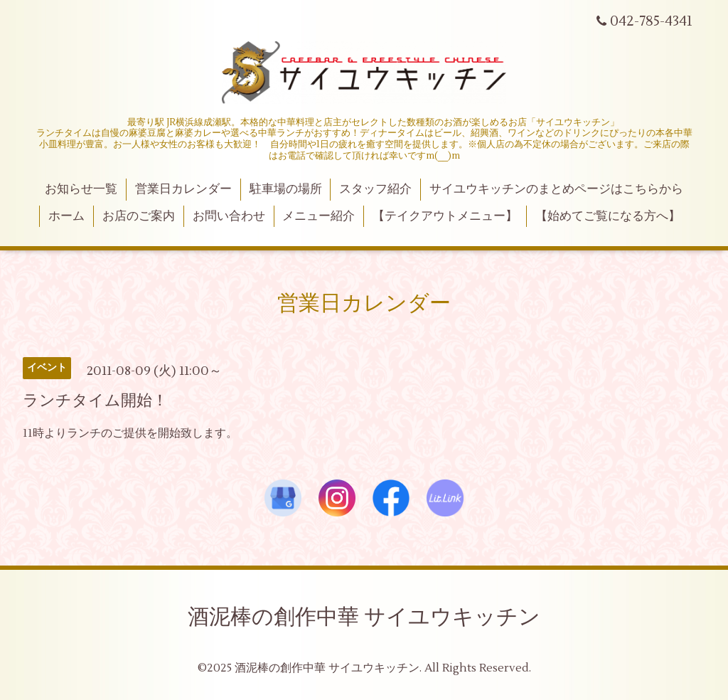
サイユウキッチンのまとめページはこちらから (556, 189)
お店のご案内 (139, 216)
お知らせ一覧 (81, 189)
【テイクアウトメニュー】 (445, 216)
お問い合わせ (229, 216)
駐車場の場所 (286, 189)
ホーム (66, 216)
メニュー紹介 (318, 216)
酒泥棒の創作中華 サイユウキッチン (364, 617)
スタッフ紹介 (375, 189)
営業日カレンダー (183, 189)
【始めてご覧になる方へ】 (608, 216)
